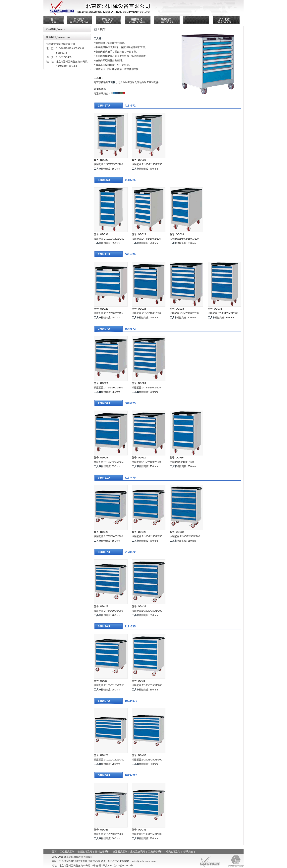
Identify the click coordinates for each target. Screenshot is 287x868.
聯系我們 (188, 852)
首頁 (54, 852)
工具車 (97, 169)
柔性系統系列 (138, 852)
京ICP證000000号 (123, 866)
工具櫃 (97, 39)
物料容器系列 (102, 852)
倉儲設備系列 (85, 852)
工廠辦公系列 (155, 852)
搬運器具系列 (120, 852)
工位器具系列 (67, 852)
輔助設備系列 (173, 852)
